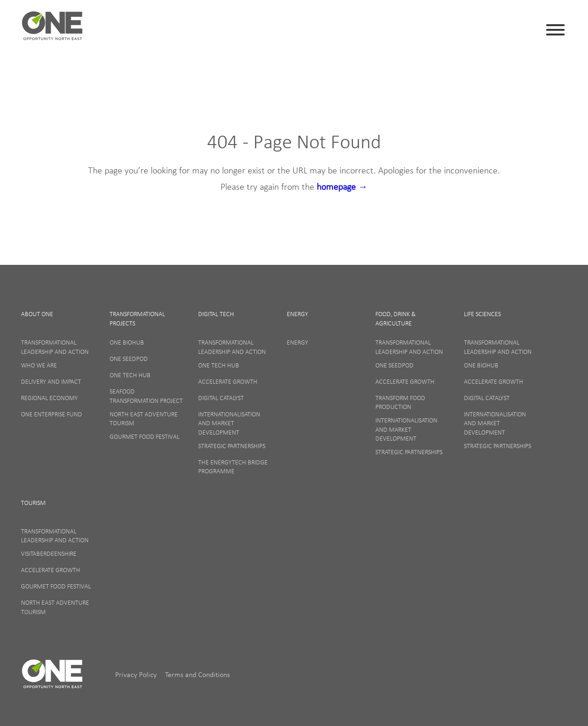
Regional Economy (49, 398)
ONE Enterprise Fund (52, 414)
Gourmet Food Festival (145, 436)
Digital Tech (216, 314)
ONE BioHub (127, 342)
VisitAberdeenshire (49, 553)
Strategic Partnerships (232, 446)
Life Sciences (482, 314)
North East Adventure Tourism (144, 419)
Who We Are (39, 365)
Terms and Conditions (197, 674)
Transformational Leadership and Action (55, 347)
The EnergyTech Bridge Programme (233, 467)
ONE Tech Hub (130, 375)
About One (37, 314)
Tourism (33, 503)
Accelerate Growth (228, 381)
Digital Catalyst (221, 398)
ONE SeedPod (129, 359)
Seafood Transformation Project (146, 396)
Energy (297, 314)
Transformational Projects (137, 318)
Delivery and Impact (51, 381)
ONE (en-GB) (52, 30)
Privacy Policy (137, 674)
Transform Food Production (400, 402)
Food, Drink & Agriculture (395, 318)
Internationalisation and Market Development (229, 423)
